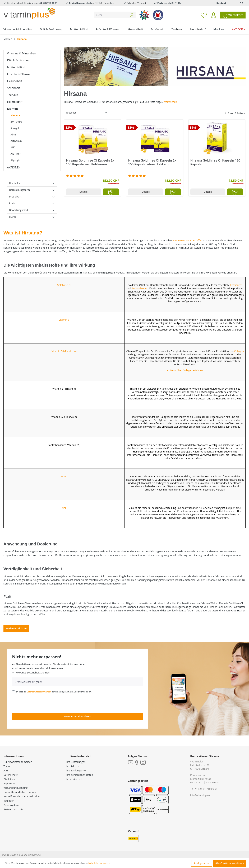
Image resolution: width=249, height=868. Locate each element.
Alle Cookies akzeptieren (230, 863)
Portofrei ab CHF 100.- (169, 3)
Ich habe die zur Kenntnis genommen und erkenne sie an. (54, 692)
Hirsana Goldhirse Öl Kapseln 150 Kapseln (215, 162)
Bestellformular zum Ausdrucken (22, 796)
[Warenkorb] (233, 15)
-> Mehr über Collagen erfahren (185, 370)
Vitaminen (179, 240)
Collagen (239, 351)
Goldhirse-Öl (64, 285)
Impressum (10, 783)
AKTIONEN (14, 167)
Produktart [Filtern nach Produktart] (32, 197)
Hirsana (15, 115)
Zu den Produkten (16, 628)
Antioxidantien (140, 288)
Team (7, 766)
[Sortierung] (86, 113)
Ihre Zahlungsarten (76, 770)
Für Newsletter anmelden (18, 762)
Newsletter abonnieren (77, 716)
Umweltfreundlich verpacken (20, 792)
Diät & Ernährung (18, 60)
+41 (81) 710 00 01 (48, 3)
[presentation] (38, 703)
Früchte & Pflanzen (19, 74)
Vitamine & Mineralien (21, 53)
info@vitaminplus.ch (202, 795)
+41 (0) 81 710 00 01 (206, 789)
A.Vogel (15, 128)
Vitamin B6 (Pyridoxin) (64, 351)
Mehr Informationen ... (99, 863)
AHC (13, 147)
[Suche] (111, 15)
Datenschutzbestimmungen (39, 692)
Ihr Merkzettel (74, 779)
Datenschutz (10, 775)
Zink (64, 508)
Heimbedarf (15, 102)
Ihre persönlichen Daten (79, 775)
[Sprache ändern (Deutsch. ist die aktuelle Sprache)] (240, 3)
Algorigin (15, 160)
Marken (12, 109)
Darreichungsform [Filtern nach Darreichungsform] (32, 190)
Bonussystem (11, 805)
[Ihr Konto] (213, 15)
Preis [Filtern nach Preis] (32, 203)
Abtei (13, 135)
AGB (6, 770)
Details (83, 192)
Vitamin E (64, 320)
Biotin (64, 476)
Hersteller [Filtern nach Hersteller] (32, 183)
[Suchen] (132, 15)
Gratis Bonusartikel (80, 3)
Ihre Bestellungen (76, 762)
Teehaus (13, 95)
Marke (32, 217)
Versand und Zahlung (15, 788)
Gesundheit (15, 81)
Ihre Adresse (73, 766)
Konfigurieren (202, 863)
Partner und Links (13, 809)
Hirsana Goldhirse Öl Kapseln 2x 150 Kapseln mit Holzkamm (90, 162)
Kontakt (221, 3)
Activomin (16, 141)
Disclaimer (9, 779)
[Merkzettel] (204, 15)
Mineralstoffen (194, 240)
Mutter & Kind (16, 67)
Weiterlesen (170, 102)
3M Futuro (16, 122)
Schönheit (13, 88)
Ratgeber (9, 801)
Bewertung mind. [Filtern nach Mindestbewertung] (32, 210)
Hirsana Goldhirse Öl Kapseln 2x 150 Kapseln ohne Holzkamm (152, 162)
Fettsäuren (236, 285)
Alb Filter (15, 154)
